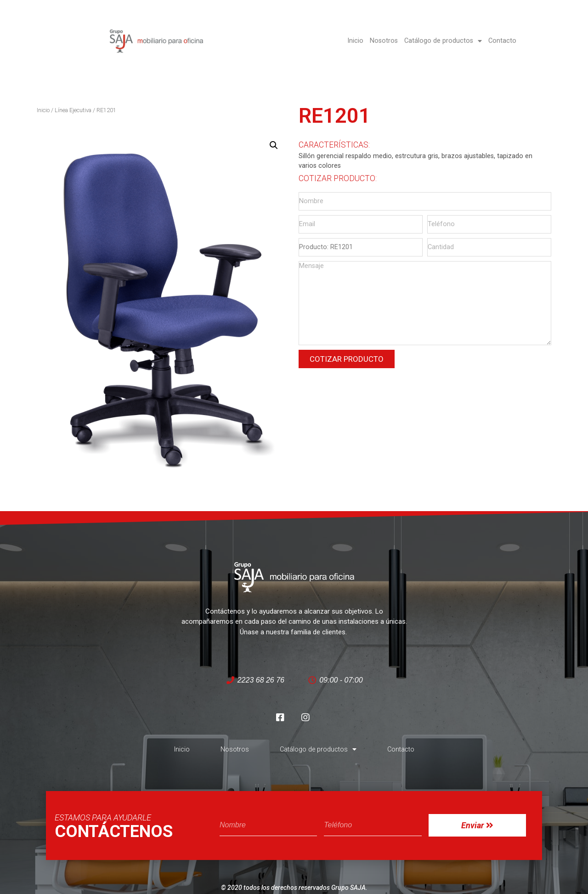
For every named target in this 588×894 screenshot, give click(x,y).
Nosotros (384, 31)
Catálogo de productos (443, 32)
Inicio (355, 31)
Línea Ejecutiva (73, 110)
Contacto (502, 31)
